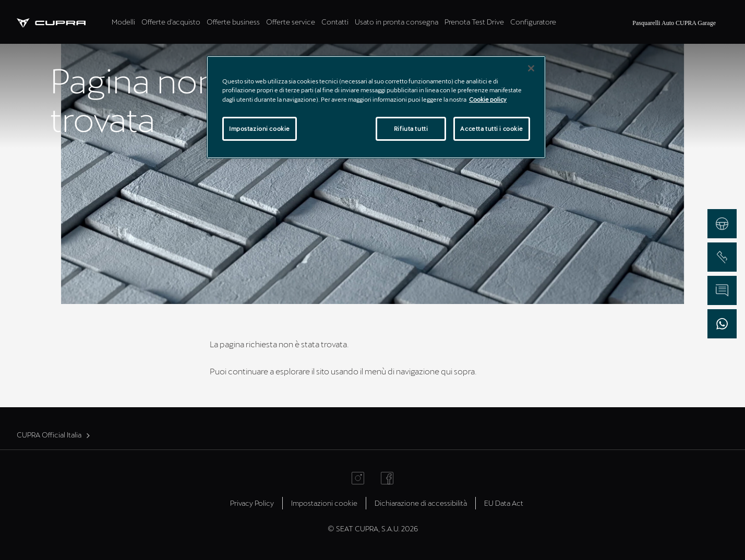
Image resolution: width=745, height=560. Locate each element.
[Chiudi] (531, 68)
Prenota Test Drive (474, 22)
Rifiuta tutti (411, 129)
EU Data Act (504, 503)
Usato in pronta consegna (396, 22)
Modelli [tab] (123, 22)
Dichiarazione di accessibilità (421, 503)
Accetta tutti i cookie (492, 129)
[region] (376, 107)
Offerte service (291, 22)
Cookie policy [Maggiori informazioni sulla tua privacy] (488, 99)
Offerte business (233, 22)
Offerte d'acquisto (171, 22)
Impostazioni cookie (324, 503)
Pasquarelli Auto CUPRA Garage (674, 23)
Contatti (335, 22)
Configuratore (533, 22)
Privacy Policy (252, 503)
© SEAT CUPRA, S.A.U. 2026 (373, 528)
